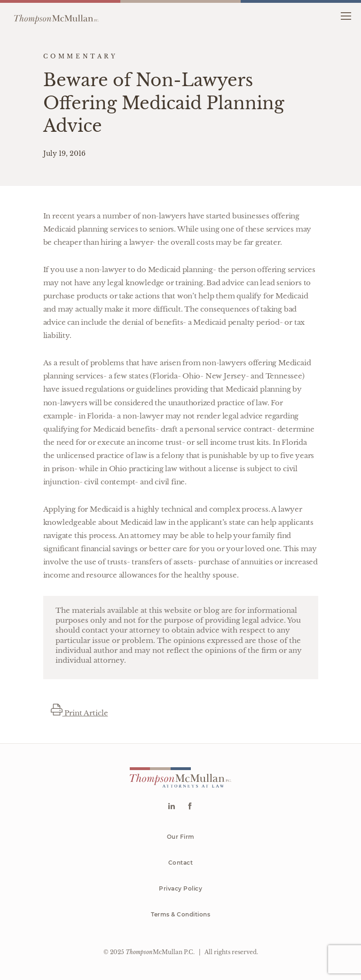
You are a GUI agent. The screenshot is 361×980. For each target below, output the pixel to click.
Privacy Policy (180, 888)
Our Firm (181, 837)
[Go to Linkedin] (171, 807)
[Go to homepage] (56, 16)
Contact (181, 863)
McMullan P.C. (160, 952)
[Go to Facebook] (190, 807)
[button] (346, 15)
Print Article (79, 713)
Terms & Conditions (180, 914)
